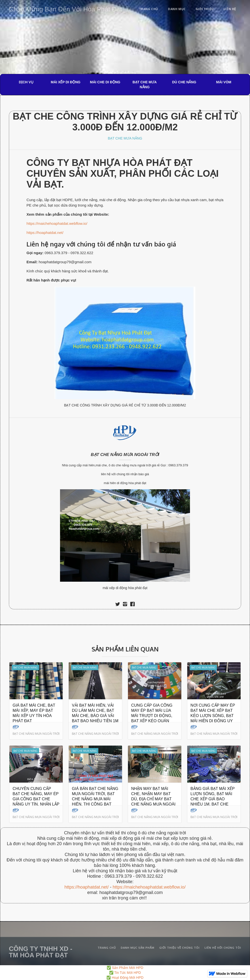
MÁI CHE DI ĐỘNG (105, 82)
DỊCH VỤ (26, 82)
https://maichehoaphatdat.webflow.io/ (57, 223)
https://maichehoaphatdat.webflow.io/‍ (149, 887)
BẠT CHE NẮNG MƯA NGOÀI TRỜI (125, 455)
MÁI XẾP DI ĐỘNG (66, 82)
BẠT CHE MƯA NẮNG (145, 85)
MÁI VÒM (224, 82)
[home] (65, 8)
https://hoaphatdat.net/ (45, 233)
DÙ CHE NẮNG (184, 82)
